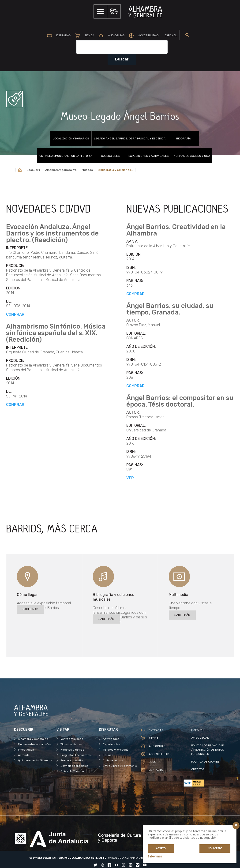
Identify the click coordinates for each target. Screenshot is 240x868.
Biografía (184, 138)
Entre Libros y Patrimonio (120, 766)
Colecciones (110, 156)
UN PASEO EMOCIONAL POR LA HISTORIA (66, 156)
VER (130, 478)
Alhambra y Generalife (33, 739)
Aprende (24, 755)
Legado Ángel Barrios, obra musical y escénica (130, 138)
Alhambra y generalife (61, 170)
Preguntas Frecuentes (76, 755)
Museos (87, 170)
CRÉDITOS (198, 769)
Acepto (161, 849)
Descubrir (33, 170)
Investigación (27, 750)
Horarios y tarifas (72, 750)
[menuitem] (172, 36)
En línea (108, 755)
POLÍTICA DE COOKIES (205, 762)
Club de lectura (113, 760)
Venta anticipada (72, 739)
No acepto (215, 849)
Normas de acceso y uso (192, 156)
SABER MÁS (30, 609)
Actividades (111, 739)
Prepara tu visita (72, 760)
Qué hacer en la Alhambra (35, 760)
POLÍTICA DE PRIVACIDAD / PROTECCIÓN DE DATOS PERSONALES (208, 750)
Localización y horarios (71, 138)
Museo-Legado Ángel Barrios (120, 116)
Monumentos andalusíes (34, 744)
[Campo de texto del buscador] (122, 47)
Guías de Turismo (72, 771)
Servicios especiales (74, 766)
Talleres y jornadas (116, 750)
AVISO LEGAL (200, 738)
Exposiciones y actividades (149, 156)
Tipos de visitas (71, 744)
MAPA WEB (198, 730)
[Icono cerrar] (236, 826)
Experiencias (111, 744)
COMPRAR (15, 314)
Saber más (155, 857)
